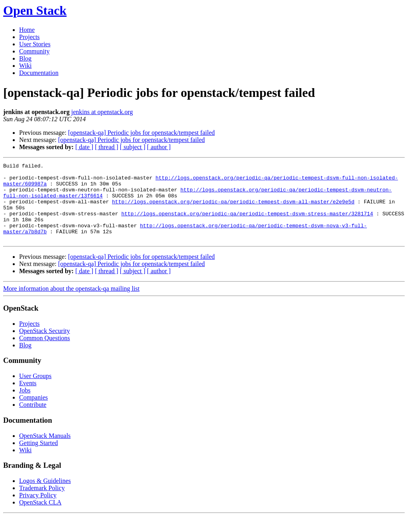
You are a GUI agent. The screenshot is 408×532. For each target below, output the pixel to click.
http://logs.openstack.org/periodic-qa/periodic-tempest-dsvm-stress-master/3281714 (247, 224)
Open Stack (35, 10)
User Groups (35, 391)
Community (34, 51)
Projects (29, 37)
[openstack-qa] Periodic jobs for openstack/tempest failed (141, 133)
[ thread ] (107, 147)
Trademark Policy (42, 503)
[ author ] (159, 147)
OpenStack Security (45, 346)
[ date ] (84, 147)
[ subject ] (133, 147)
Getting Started (38, 458)
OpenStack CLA (40, 518)
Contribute (33, 420)
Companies (33, 413)
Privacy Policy (38, 511)
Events (28, 399)
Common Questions (45, 354)
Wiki (25, 66)
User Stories (35, 44)
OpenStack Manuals (45, 451)
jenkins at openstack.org (102, 112)
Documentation (39, 73)
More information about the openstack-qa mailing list (71, 304)
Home (27, 30)
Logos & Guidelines (45, 496)
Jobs (25, 406)
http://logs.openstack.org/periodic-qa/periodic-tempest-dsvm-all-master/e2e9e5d (233, 210)
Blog (25, 58)
